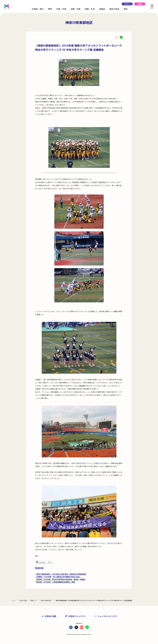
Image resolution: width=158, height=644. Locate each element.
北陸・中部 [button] (61, 9)
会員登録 (140, 4)
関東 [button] (50, 9)
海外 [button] (126, 9)
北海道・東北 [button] (38, 9)
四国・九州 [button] (90, 9)
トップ (13, 600)
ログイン (127, 4)
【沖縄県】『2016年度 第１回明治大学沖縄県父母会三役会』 (58, 577)
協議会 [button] (102, 9)
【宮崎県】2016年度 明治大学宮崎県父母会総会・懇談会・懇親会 (60, 579)
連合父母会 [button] (114, 9)
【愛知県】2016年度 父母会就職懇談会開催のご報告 (55, 582)
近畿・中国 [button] (75, 9)
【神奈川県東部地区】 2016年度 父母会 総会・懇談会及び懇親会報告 (61, 574)
